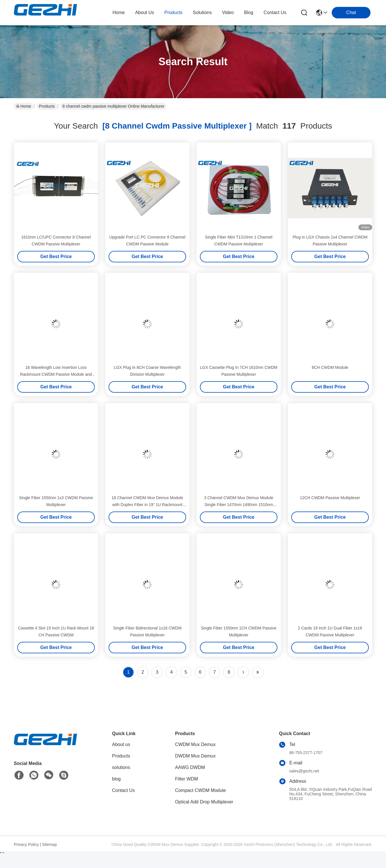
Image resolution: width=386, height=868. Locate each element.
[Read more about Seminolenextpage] (243, 672)
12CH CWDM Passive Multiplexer (330, 498)
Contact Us (123, 790)
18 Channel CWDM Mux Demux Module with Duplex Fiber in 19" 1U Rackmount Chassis (147, 505)
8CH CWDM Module (330, 367)
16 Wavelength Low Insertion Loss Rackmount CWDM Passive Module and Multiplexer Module (56, 374)
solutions (202, 12)
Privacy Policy (26, 844)
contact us (275, 12)
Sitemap (50, 844)
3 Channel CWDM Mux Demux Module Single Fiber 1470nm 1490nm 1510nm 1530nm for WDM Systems (239, 505)
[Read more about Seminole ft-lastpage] (258, 672)
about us (144, 12)
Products (47, 106)
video (228, 12)
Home (119, 12)
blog (249, 12)
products (173, 12)
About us (121, 744)
